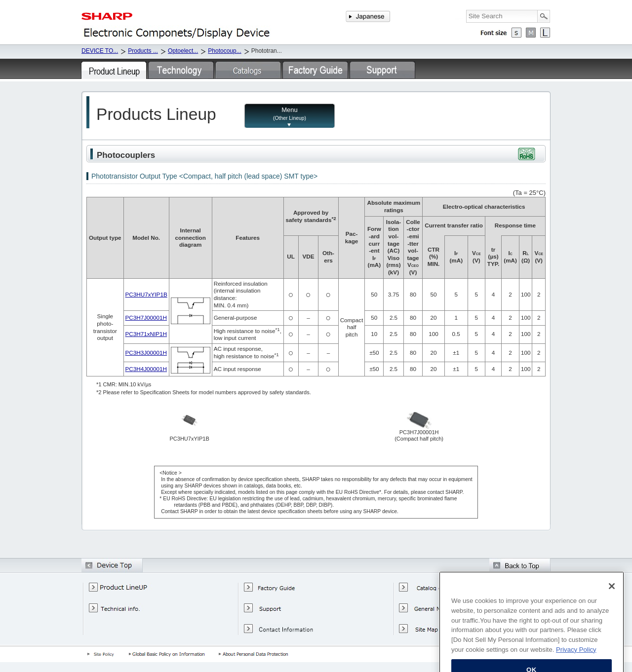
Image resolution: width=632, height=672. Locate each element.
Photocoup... (224, 51)
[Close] (612, 621)
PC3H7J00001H (146, 317)
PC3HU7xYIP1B (146, 294)
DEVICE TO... (100, 51)
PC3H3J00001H (146, 353)
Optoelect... (183, 51)
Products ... (143, 51)
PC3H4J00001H (146, 369)
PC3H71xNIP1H (146, 334)
